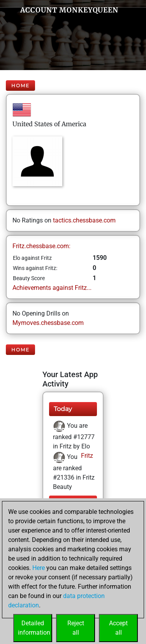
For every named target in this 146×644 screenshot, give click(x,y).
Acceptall (118, 628)
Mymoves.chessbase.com (48, 323)
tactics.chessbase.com (84, 220)
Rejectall (76, 628)
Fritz (86, 456)
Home (20, 86)
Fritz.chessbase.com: (41, 246)
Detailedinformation (34, 628)
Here (39, 568)
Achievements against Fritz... (52, 288)
